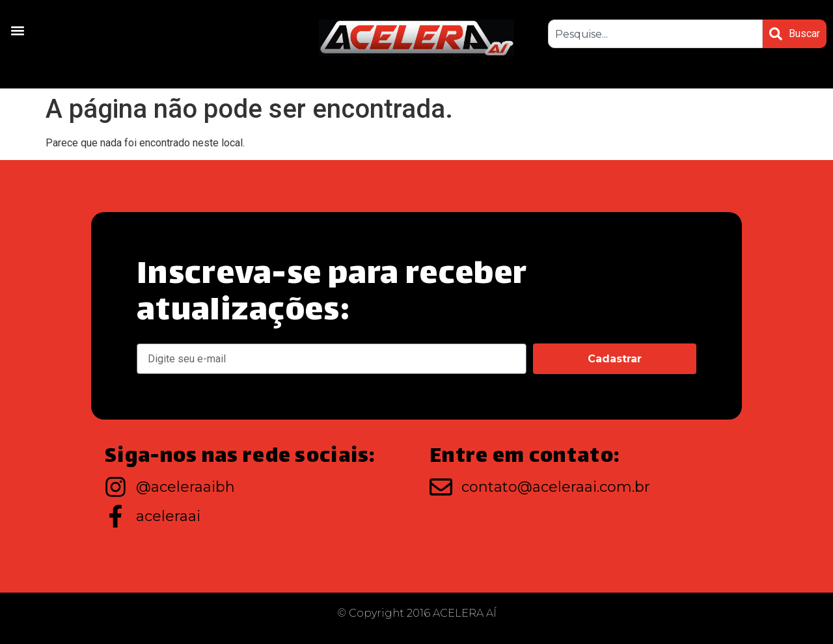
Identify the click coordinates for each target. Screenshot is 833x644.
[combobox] (655, 34)
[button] (17, 30)
